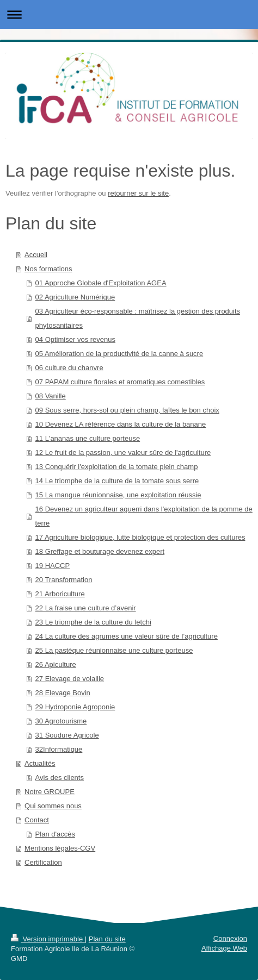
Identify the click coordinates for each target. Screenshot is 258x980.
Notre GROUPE (50, 792)
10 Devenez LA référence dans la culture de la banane (121, 424)
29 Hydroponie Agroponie (75, 707)
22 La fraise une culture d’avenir (86, 608)
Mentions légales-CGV (60, 848)
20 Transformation (64, 580)
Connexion (230, 938)
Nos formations (48, 269)
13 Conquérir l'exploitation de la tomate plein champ (117, 467)
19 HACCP (53, 566)
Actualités (40, 763)
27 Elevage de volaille (70, 679)
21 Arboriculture (60, 594)
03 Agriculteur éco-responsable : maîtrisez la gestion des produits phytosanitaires (138, 318)
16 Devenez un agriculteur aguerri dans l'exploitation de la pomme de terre (144, 516)
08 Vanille (51, 396)
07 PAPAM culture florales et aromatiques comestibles (120, 382)
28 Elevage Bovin (63, 693)
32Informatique (59, 749)
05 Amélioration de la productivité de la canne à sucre (119, 354)
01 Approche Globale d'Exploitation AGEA (101, 283)
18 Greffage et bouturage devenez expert (100, 551)
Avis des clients (60, 778)
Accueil (36, 255)
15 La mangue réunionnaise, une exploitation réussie (118, 495)
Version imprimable (48, 939)
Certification (43, 862)
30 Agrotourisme (61, 721)
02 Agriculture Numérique (75, 297)
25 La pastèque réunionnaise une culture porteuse (114, 650)
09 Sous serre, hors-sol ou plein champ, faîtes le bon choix (127, 410)
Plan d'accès (55, 834)
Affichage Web (224, 948)
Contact (37, 820)
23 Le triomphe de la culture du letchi (93, 622)
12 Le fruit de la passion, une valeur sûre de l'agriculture (123, 452)
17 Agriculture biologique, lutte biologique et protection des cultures (140, 537)
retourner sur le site (138, 193)
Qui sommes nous (53, 806)
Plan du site (107, 939)
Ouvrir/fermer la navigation (129, 14)
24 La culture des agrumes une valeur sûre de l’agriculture (127, 636)
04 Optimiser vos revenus (75, 339)
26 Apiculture (56, 664)
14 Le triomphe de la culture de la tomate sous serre (117, 481)
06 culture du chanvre (69, 368)
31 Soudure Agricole (67, 735)
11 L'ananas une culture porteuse (88, 438)
